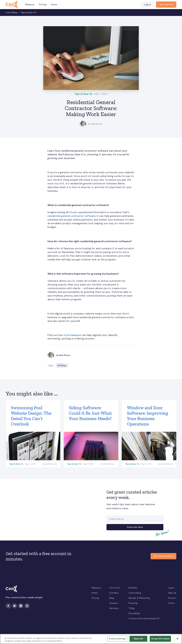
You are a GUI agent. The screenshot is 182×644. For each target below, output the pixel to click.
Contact (114, 593)
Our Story (115, 588)
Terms (171, 603)
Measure (30, 4)
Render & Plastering (139, 598)
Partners (114, 608)
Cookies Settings (117, 640)
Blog (112, 598)
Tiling (132, 608)
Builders (133, 588)
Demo (54, 4)
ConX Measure (72, 335)
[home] (12, 5)
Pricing (43, 4)
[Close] (177, 640)
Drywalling (134, 613)
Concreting (135, 593)
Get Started (166, 4)
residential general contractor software (72, 216)
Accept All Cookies (160, 640)
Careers (114, 603)
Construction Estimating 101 (144, 618)
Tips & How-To (28, 12)
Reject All (138, 640)
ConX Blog (11, 12)
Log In (148, 4)
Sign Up (172, 593)
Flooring (133, 603)
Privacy (172, 598)
